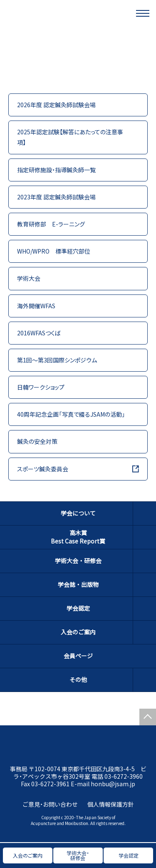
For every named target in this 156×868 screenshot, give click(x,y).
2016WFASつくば (39, 333)
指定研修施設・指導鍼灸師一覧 (56, 170)
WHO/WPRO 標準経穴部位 (54, 251)
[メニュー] (143, 13)
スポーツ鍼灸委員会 (43, 469)
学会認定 (78, 608)
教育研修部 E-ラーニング (51, 224)
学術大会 (29, 278)
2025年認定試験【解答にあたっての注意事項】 (70, 137)
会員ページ (78, 656)
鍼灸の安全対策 (37, 441)
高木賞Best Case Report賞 (78, 537)
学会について (78, 513)
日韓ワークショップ (41, 387)
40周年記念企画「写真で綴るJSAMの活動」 (71, 414)
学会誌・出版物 (78, 584)
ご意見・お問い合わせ (50, 804)
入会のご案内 (78, 632)
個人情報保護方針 (111, 804)
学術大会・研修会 (78, 561)
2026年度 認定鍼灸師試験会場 (56, 105)
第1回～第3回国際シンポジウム (57, 360)
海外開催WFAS (36, 306)
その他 (78, 679)
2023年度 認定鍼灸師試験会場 (56, 197)
